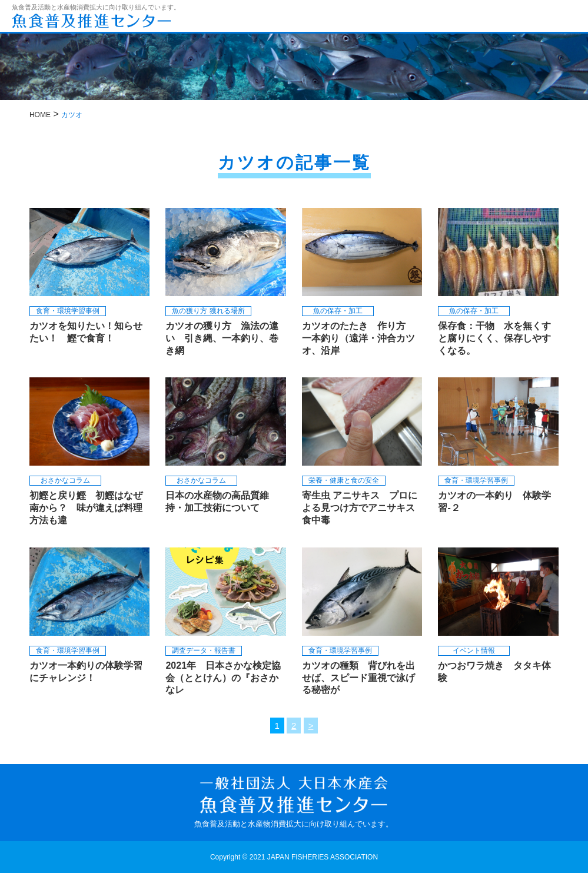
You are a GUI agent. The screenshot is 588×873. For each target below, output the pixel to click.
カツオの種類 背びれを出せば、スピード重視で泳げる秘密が (358, 678)
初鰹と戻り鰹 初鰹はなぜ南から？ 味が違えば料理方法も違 (86, 508)
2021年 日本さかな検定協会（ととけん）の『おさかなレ (223, 678)
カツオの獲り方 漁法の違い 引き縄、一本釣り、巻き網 (222, 338)
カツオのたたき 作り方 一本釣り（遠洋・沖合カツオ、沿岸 (358, 338)
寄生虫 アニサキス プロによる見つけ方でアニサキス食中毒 (360, 508)
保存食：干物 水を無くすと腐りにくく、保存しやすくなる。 (494, 338)
